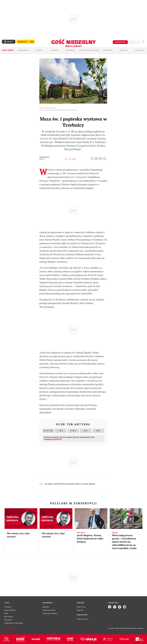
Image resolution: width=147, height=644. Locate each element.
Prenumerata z (26, 42)
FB (97, 158)
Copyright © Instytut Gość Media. (118, 628)
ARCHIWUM (70, 50)
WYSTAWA (92, 484)
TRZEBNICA (78, 484)
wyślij (105, 158)
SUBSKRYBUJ (120, 42)
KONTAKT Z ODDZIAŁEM (89, 50)
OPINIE (39, 50)
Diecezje (124, 50)
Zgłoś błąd (10, 628)
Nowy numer (8, 50)
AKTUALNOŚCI (23, 50)
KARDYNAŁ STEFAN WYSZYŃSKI (64, 484)
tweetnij (101, 158)
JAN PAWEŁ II (49, 484)
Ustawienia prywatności (50, 613)
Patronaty (108, 50)
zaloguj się (134, 42)
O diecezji (139, 50)
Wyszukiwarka (143, 42)
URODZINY (85, 484)
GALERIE (55, 50)
